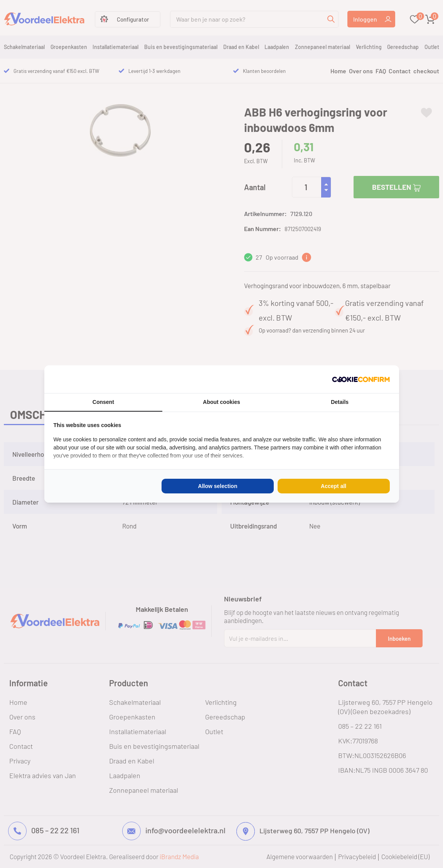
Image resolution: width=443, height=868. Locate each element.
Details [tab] (340, 402)
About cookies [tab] (221, 402)
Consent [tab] (103, 402)
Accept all (334, 486)
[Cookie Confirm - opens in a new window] (361, 379)
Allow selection (218, 486)
